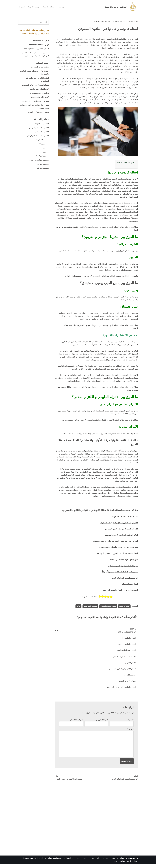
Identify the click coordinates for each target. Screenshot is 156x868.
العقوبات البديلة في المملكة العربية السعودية (120, 593)
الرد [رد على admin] (56, 633)
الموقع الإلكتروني (76, 723)
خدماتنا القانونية (49, 7)
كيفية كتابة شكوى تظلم (40, 98)
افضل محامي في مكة (40, 132)
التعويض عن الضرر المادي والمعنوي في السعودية (119, 525)
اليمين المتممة (119, 298)
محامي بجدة (44, 145)
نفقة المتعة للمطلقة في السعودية (125, 519)
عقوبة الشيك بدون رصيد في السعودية (123, 569)
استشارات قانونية (127, 21)
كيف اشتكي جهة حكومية (39, 89)
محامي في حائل (42, 169)
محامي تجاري (120, 865)
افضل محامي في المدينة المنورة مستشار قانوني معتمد (116, 556)
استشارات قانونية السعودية (107, 609)
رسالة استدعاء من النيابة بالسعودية (35, 85)
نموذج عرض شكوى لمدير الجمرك (36, 102)
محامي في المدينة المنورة (39, 161)
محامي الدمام (132, 865)
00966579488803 (36, 45)
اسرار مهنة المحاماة (130, 587)
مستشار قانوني (30, 862)
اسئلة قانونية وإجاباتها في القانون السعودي (121, 39)
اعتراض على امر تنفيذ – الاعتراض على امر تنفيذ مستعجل (115, 544)
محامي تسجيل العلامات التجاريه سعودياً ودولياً (120, 575)
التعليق (130, 733)
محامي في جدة (43, 165)
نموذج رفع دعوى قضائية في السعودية (123, 562)
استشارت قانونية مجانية (89, 609)
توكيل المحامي (89, 862)
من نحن (61, 7)
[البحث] (36, 22)
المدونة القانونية (34, 7)
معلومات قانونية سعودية (39, 94)
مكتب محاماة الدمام (30, 53)
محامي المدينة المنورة (33, 56)
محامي (136, 21)
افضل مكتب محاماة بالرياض (38, 136)
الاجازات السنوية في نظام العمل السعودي (121, 532)
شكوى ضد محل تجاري (40, 67)
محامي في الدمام (42, 157)
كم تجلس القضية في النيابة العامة (78, 278)
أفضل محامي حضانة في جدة (73, 422)
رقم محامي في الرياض (47, 862)
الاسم (131, 723)
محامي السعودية (42, 140)
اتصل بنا (22, 7)
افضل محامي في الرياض (39, 128)
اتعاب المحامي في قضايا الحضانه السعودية (121, 538)
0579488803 (38, 41)
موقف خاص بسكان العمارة (38, 113)
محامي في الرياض (103, 862)
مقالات (76, 609)
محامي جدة (126, 42)
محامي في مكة (118, 862)
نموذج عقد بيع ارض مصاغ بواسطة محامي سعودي (118, 550)
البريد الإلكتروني (101, 723)
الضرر (118, 252)
